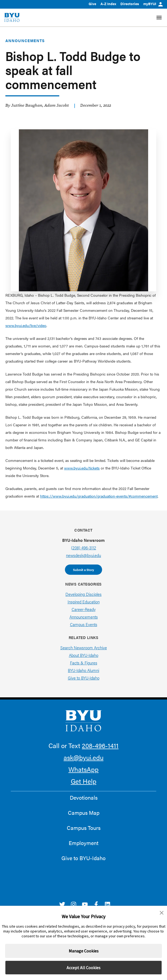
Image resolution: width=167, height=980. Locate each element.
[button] (162, 913)
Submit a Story (83, 570)
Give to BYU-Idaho (84, 678)
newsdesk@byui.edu (83, 555)
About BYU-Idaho (84, 655)
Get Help (84, 781)
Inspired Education (84, 602)
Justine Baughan (27, 105)
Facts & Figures (84, 663)
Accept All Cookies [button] (83, 968)
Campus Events (84, 624)
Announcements (25, 40)
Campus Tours (84, 828)
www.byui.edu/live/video (26, 325)
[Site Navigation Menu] (159, 18)
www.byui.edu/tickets (82, 468)
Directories (130, 4)
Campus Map (84, 813)
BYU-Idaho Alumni (83, 670)
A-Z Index (108, 4)
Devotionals (84, 797)
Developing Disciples (83, 594)
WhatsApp (83, 769)
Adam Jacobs (57, 105)
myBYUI (153, 4)
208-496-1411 (100, 745)
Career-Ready (84, 609)
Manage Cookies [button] (84, 951)
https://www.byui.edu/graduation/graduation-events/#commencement (99, 496)
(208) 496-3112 (84, 548)
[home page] (12, 17)
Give (92, 4)
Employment (83, 843)
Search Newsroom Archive (84, 648)
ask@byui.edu (83, 757)
